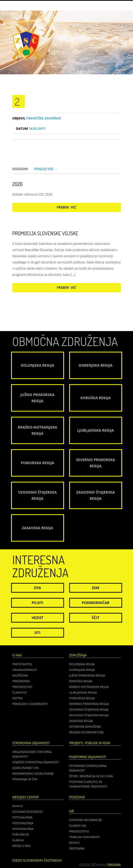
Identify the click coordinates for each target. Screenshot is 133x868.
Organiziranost (25, 670)
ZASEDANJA (77, 848)
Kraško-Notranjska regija (89, 687)
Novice (18, 806)
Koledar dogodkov (28, 812)
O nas (17, 655)
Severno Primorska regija (89, 704)
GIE (72, 811)
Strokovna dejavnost (31, 743)
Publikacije (21, 834)
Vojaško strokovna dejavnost (36, 762)
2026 (18, 184)
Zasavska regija (81, 721)
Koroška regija (81, 681)
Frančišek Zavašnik (37, 118)
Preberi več (67, 207)
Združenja (78, 655)
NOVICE (75, 843)
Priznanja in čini (25, 779)
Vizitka (18, 698)
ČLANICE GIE (78, 826)
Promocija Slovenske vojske (45, 233)
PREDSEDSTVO (79, 831)
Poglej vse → (46, 169)
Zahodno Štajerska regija (89, 715)
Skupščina (20, 675)
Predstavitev (22, 664)
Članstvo (20, 692)
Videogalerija (23, 823)
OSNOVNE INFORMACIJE (86, 820)
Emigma (114, 865)
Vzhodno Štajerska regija (89, 709)
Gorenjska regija (82, 670)
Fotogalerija (22, 817)
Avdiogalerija (23, 829)
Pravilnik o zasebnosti (30, 704)
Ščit (95, 618)
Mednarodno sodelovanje (33, 773)
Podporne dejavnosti (88, 757)
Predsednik (21, 681)
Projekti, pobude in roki (90, 743)
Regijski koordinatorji (87, 732)
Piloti (37, 603)
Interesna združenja (85, 726)
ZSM (95, 588)
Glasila (18, 840)
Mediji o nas (22, 846)
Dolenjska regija (82, 664)
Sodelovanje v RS (26, 768)
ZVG (37, 588)
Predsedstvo (22, 687)
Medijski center (26, 797)
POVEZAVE (77, 797)
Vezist (37, 618)
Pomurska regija (82, 698)
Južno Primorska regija (87, 675)
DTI (37, 633)
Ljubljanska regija (83, 692)
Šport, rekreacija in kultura (91, 776)
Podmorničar (96, 603)
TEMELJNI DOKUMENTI (85, 837)
